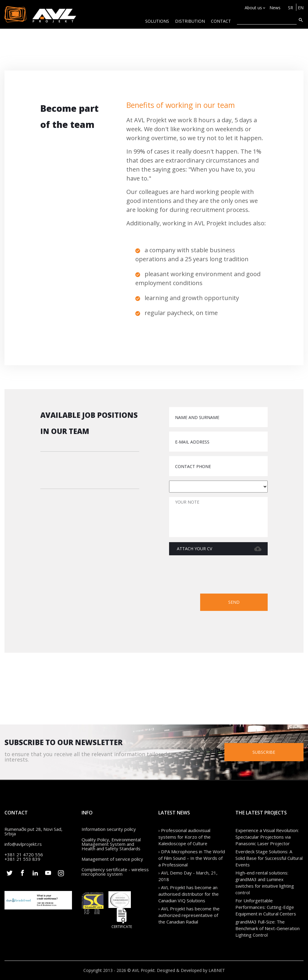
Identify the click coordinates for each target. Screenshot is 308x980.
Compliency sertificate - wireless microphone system (115, 872)
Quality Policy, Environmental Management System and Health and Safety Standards (111, 844)
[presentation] (222, 576)
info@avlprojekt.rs (23, 844)
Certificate (122, 918)
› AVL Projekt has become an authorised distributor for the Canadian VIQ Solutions (189, 894)
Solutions (157, 21)
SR (291, 8)
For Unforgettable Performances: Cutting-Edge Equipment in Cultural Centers (266, 907)
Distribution (190, 21)
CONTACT (221, 21)
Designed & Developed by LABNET (191, 970)
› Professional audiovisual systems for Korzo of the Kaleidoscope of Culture (184, 837)
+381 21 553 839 (22, 859)
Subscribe (264, 752)
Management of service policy (112, 859)
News (275, 8)
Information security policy (109, 829)
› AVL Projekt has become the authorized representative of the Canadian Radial (189, 915)
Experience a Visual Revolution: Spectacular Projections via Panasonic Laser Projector (267, 837)
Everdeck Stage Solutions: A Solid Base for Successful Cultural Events (269, 858)
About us (253, 8)
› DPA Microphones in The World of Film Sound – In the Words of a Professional (192, 858)
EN (301, 8)
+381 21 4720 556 (24, 854)
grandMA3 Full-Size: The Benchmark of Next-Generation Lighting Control (268, 928)
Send (234, 602)
